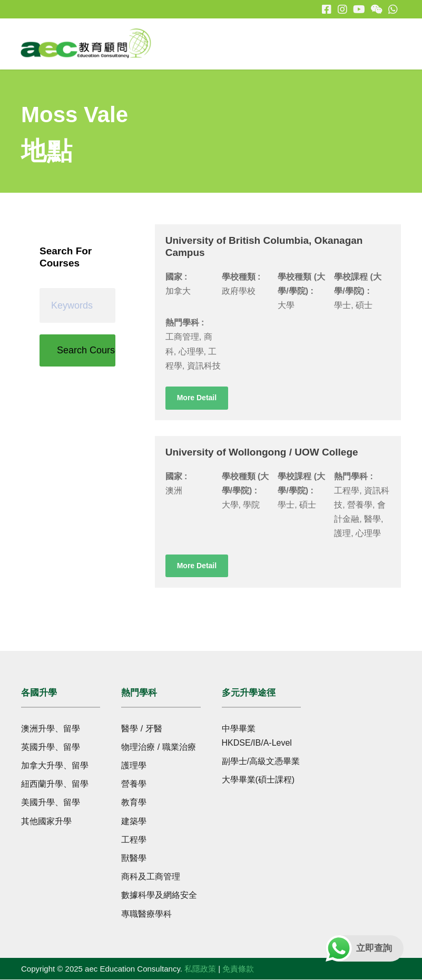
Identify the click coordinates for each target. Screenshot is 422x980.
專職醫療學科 (146, 914)
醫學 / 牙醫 (141, 729)
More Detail (197, 398)
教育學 (134, 803)
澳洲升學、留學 (51, 729)
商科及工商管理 (151, 877)
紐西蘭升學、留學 (55, 784)
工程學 (134, 840)
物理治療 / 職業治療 (158, 748)
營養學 (134, 784)
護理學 (134, 766)
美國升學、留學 (51, 803)
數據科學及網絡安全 (159, 895)
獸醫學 (134, 859)
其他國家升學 (46, 822)
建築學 (134, 822)
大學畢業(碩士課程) (258, 780)
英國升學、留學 (51, 748)
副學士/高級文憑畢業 (261, 762)
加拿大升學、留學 (55, 766)
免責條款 (238, 969)
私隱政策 (200, 969)
